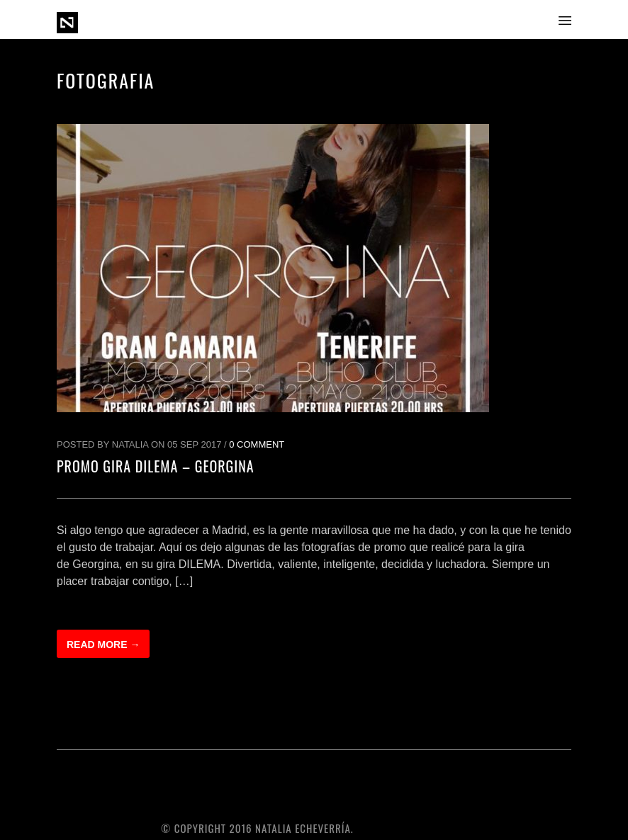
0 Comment (257, 444)
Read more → (103, 645)
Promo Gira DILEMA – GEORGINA (156, 466)
